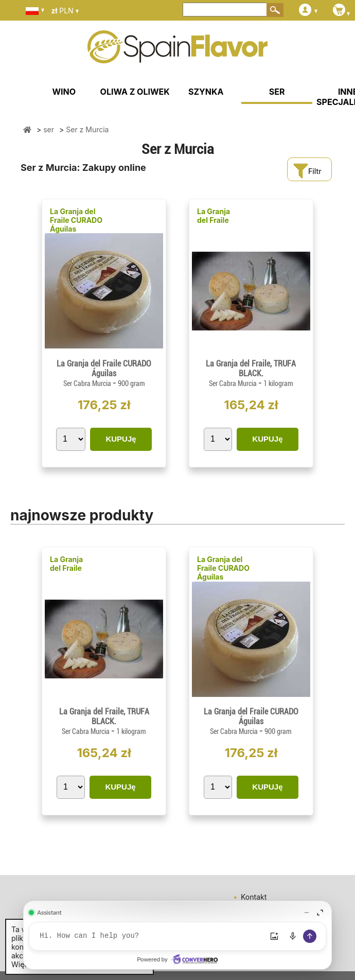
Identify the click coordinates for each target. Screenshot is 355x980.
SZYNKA (206, 92)
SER (277, 92)
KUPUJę (121, 439)
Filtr (307, 171)
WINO (64, 92)
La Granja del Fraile (214, 216)
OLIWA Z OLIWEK (135, 92)
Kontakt (254, 897)
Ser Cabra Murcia (88, 383)
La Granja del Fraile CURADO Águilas (76, 220)
